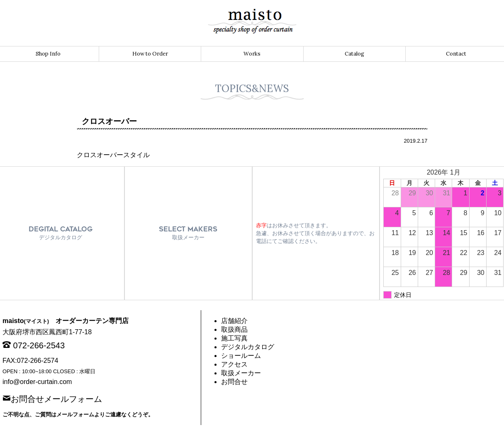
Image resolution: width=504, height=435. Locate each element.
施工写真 (234, 338)
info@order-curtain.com (37, 382)
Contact (456, 54)
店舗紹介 (234, 321)
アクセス (234, 364)
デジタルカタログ (248, 347)
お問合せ (234, 382)
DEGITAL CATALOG (61, 233)
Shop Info (48, 54)
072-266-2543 (39, 345)
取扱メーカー (241, 373)
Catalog (354, 54)
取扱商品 (234, 329)
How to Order (150, 54)
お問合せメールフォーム (56, 398)
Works (252, 54)
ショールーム (241, 356)
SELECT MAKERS (188, 233)
